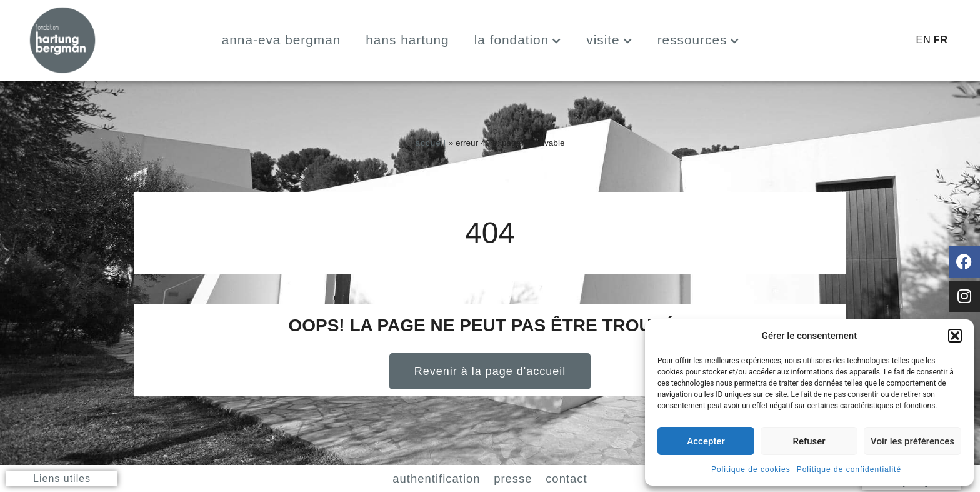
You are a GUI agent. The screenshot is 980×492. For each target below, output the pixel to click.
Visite (609, 40)
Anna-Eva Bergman (282, 40)
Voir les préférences (912, 441)
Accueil (430, 143)
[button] (955, 336)
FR (941, 40)
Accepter (706, 441)
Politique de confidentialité (849, 469)
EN (923, 40)
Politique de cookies (751, 469)
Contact (595, 477)
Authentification (414, 477)
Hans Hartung (407, 40)
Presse (519, 477)
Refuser (809, 441)
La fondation (518, 40)
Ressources (699, 40)
